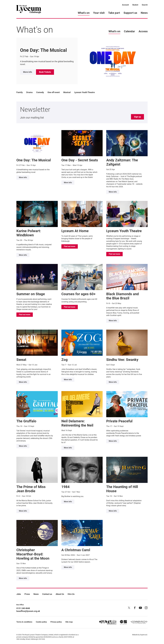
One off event (54, 92)
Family (20, 92)
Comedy (40, 92)
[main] (82, 300)
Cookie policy (41, 622)
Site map (69, 622)
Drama (29, 92)
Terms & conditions (24, 622)
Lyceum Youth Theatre (85, 92)
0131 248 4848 (23, 608)
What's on (84, 13)
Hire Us (71, 594)
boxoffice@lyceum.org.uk (28, 611)
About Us (60, 594)
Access (143, 31)
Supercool (144, 635)
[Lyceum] (29, 9)
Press (27, 594)
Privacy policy (56, 622)
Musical (67, 92)
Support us (130, 13)
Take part (114, 13)
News (144, 13)
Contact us (47, 594)
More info (28, 72)
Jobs (19, 594)
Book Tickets (45, 72)
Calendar (129, 31)
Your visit (99, 13)
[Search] (145, 5)
